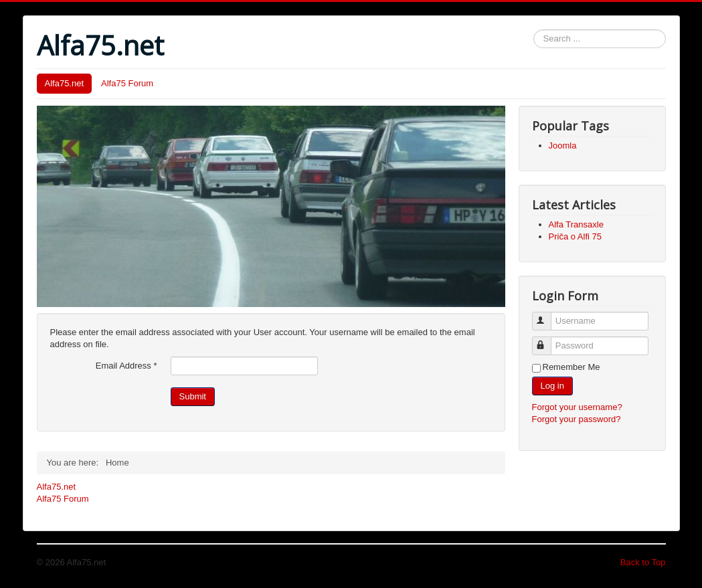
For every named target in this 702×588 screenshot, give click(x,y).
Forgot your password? (577, 419)
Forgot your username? (577, 407)
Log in (552, 386)
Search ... (534, 30)
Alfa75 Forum (127, 83)
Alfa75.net (65, 83)
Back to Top (643, 562)
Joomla (563, 145)
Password (548, 340)
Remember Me (572, 367)
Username (548, 315)
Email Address (126, 366)
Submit (193, 396)
